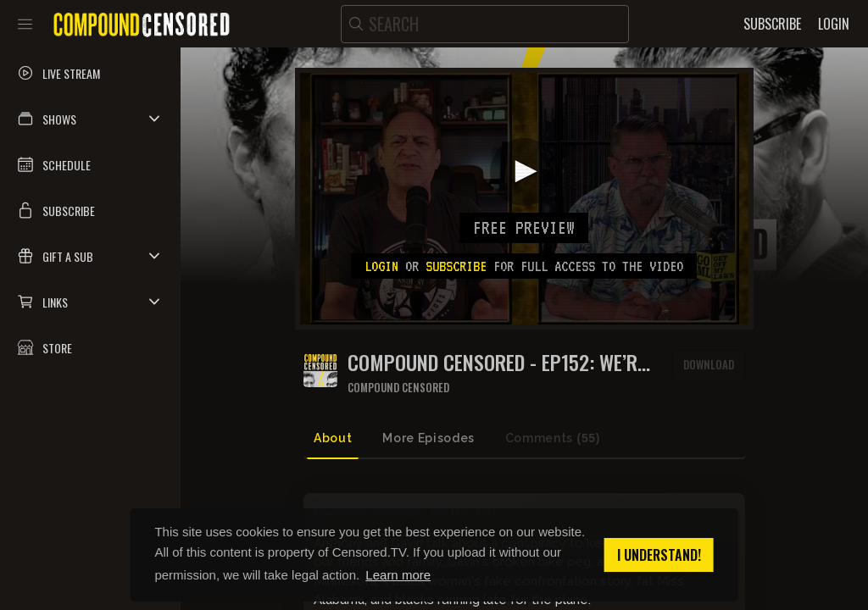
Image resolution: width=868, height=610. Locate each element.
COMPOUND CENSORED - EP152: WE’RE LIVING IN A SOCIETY (497, 362)
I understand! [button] (659, 555)
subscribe (456, 266)
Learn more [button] (398, 575)
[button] (90, 119)
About (333, 438)
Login (381, 266)
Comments (553, 438)
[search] (485, 24)
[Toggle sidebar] (25, 24)
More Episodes (428, 438)
